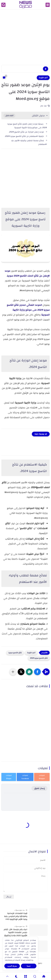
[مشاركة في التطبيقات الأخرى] (13, 672)
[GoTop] (7, 976)
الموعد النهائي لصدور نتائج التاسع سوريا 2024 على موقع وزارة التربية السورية (28, 310)
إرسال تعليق (39, 788)
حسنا (29, 966)
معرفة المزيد (12, 966)
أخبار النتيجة (43, 78)
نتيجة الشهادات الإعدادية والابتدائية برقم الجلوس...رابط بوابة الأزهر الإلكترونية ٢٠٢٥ (16, 916)
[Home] (44, 976)
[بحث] (3, 5)
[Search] (35, 976)
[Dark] (16, 976)
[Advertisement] (26, 38)
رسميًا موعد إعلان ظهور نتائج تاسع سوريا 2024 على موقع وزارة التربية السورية (27, 126)
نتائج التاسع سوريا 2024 (39, 658)
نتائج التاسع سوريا (15, 653)
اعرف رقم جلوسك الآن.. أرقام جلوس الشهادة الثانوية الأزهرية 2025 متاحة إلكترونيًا (16, 933)
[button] (37, 672)
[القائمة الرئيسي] (48, 5)
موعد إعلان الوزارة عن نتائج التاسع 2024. (26, 132)
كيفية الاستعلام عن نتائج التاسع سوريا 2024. (24, 136)
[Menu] (26, 976)
